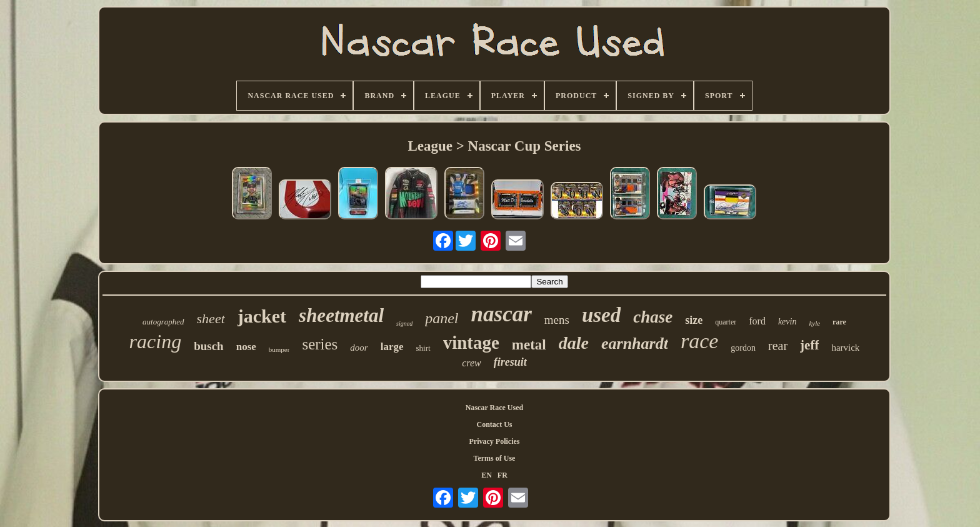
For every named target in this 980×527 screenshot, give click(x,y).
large (392, 347)
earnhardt (635, 344)
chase (653, 317)
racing (156, 341)
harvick (845, 348)
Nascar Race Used (494, 408)
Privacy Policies (494, 441)
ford (757, 321)
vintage (471, 343)
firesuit (510, 362)
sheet (211, 319)
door (359, 348)
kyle (814, 323)
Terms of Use (495, 458)
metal (529, 345)
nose (246, 347)
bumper (279, 349)
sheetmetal (341, 315)
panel (442, 318)
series (320, 344)
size (694, 320)
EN (487, 475)
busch (209, 346)
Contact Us (494, 424)
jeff (809, 345)
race (699, 341)
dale (574, 343)
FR (502, 475)
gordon (743, 348)
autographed (163, 322)
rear (778, 346)
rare (839, 322)
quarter (726, 322)
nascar (502, 314)
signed (404, 324)
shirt (423, 348)
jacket (262, 316)
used (601, 315)
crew (472, 363)
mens (557, 320)
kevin (787, 322)
